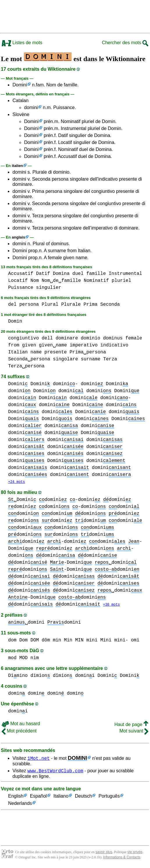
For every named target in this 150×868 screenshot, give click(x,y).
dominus (113, 338)
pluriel (121, 281)
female (134, 338)
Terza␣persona (26, 366)
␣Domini (22, 500)
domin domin (46, 694)
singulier (49, 288)
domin (17, 694)
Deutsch (84, 798)
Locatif (18, 281)
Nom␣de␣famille (61, 281)
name (36, 352)
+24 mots (17, 482)
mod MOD (18, 659)
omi (135, 641)
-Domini (71, 563)
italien (17, 166)
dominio (91, 338)
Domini (20, 85)
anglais (19, 237)
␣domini (116, 563)
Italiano (61, 798)
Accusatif (21, 274)
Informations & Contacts (122, 859)
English (16, 798)
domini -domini (70, 500)
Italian (18, 352)
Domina (61, 274)
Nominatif (96, 281)
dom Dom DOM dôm (29, 641)
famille (96, 274)
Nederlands (20, 805)
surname (91, 359)
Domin (15, 321)
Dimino (18, 676)
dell (47, 338)
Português (109, 798)
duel (78, 274)
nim (35, 659)
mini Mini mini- (107, 641)
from (14, 345)
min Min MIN (68, 641)
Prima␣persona (88, 352)
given (29, 345)
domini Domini (32, 391)
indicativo (114, 345)
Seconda (110, 305)
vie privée (135, 853)
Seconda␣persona (29, 359)
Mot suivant (134, 731)
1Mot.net (39, 759)
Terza (110, 359)
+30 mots (111, 605)
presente (56, 352)
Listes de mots (22, 43)
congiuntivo (24, 338)
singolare (65, 359)
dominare (67, 338)
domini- (65, 384)
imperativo (84, 345)
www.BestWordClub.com (55, 772)
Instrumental (125, 274)
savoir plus (104, 853)
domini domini (46, 454)
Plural (50, 305)
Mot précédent (19, 731)
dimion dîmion (51, 676)
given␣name (53, 345)
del (12, 305)
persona (29, 305)
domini (31, 107)
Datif (43, 274)
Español (38, 798)
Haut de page (131, 725)
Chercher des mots (125, 43)
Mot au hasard (21, 724)
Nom (35, 281)
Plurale (71, 305)
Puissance (21, 288)
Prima (90, 305)
